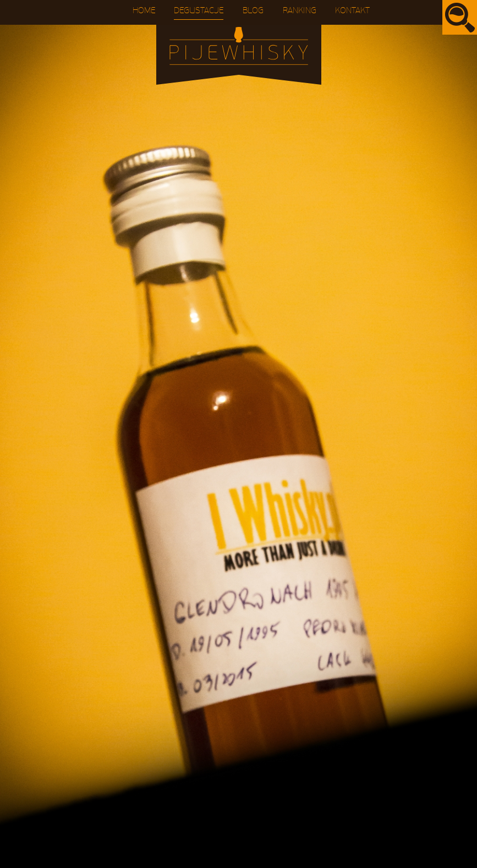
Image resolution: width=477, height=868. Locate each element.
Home (144, 10)
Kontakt (352, 10)
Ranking (300, 10)
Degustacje (199, 10)
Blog (253, 10)
